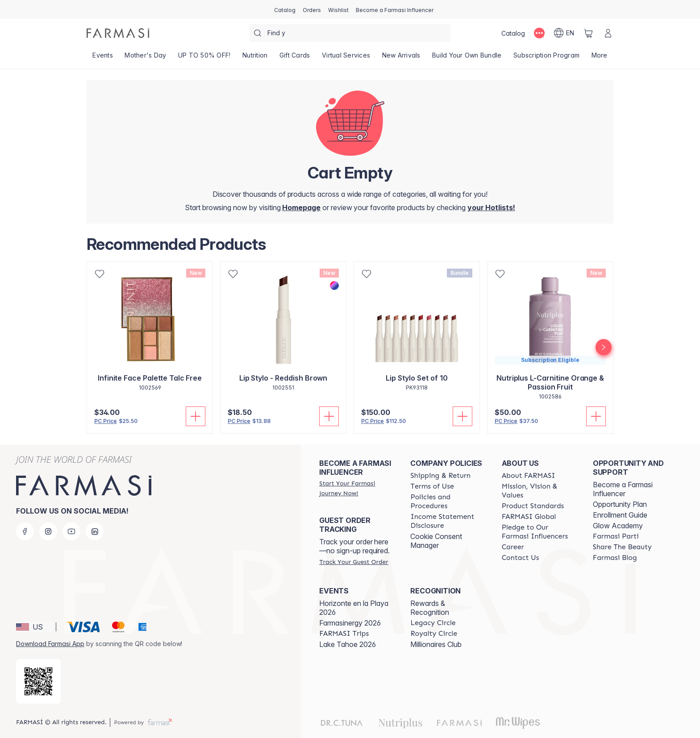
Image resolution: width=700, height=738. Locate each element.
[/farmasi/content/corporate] (529, 517)
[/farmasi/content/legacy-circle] (433, 623)
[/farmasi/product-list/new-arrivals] (401, 58)
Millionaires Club (436, 644)
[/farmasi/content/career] (513, 547)
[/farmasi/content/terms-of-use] (432, 486)
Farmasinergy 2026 (350, 623)
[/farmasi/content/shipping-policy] (440, 476)
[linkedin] (95, 531)
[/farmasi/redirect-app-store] (38, 681)
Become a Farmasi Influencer (623, 489)
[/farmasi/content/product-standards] (533, 506)
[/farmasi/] (118, 33)
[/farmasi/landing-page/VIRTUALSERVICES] (346, 58)
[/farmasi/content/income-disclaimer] (448, 521)
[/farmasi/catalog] (285, 9)
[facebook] (25, 531)
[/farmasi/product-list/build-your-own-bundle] (467, 58)
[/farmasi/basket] (588, 33)
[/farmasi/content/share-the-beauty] (622, 547)
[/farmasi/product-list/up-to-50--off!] (204, 58)
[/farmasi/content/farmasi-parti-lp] (616, 536)
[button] (35, 627)
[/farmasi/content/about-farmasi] (529, 476)
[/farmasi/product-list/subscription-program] (547, 58)
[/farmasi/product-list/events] (103, 58)
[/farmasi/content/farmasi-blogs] (615, 558)
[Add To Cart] (196, 416)
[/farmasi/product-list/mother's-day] (146, 58)
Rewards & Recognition (430, 608)
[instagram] (48, 531)
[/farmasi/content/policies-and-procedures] (448, 502)
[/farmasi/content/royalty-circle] (434, 634)
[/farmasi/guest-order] (354, 562)
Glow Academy (618, 526)
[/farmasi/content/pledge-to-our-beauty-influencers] (539, 532)
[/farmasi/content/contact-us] (521, 558)
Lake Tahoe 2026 (348, 644)
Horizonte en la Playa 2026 (354, 608)
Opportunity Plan (620, 504)
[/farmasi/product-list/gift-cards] (295, 58)
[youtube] (71, 531)
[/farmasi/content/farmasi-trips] (344, 634)
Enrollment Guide (620, 515)
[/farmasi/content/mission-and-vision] (539, 491)
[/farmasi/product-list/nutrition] (255, 58)
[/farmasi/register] (312, 9)
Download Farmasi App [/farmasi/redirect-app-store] (50, 644)
